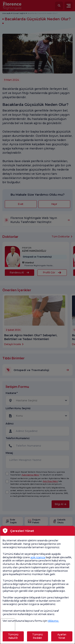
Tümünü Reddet (37, 636)
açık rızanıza (38, 557)
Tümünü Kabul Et (13, 636)
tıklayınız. (53, 621)
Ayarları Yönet (62, 636)
